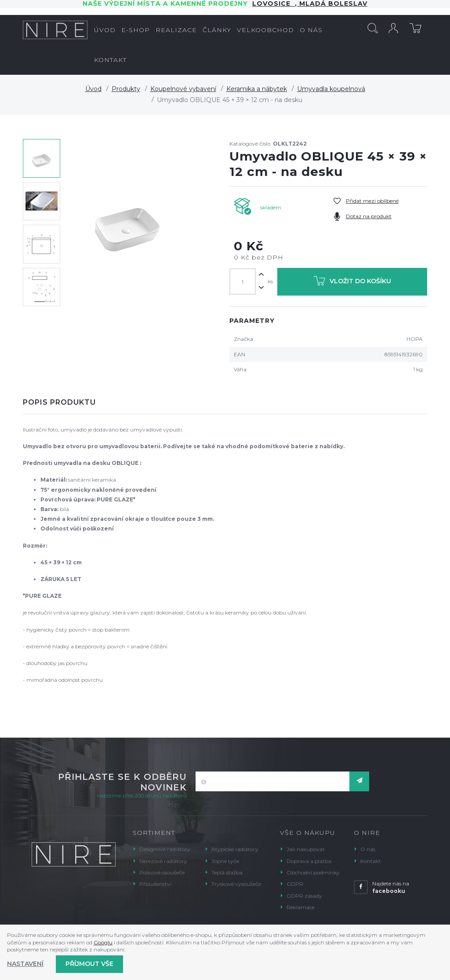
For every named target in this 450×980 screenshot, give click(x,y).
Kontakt (371, 861)
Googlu (103, 942)
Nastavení (25, 964)
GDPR (295, 884)
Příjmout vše (89, 964)
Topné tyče (225, 861)
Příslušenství (155, 884)
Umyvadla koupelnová (331, 89)
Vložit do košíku (352, 283)
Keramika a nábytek (257, 89)
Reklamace (301, 907)
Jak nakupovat (306, 849)
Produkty (126, 89)
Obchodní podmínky (313, 872)
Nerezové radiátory (163, 861)
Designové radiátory (165, 849)
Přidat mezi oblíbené (372, 201)
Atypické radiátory (235, 849)
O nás (368, 849)
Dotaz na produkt (369, 216)
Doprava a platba (309, 861)
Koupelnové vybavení (183, 89)
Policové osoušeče (162, 872)
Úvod (93, 89)
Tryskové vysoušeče (236, 884)
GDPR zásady (304, 896)
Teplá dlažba (227, 872)
